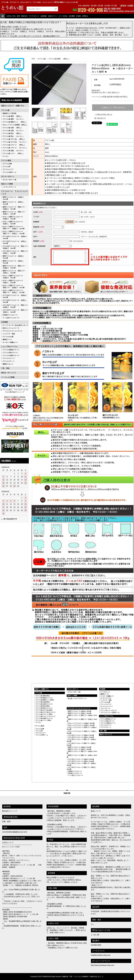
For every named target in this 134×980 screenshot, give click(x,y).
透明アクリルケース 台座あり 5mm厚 (12, 257)
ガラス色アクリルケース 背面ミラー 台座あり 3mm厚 (15, 247)
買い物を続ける (100, 118)
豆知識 (78, 16)
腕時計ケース (7, 339)
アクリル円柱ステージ (10, 353)
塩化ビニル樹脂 (7, 184)
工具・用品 (5, 368)
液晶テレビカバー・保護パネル (13, 106)
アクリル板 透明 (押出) (43, 696)
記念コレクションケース (11, 328)
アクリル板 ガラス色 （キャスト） (15, 142)
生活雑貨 (5, 322)
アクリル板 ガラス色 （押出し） (14, 139)
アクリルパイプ (8, 169)
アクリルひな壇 (8, 337)
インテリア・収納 (9, 334)
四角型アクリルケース (75, 771)
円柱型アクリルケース (10, 315)
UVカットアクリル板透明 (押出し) (15, 125)
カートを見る (63, 16)
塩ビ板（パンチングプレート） (78, 699)
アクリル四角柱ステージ (11, 350)
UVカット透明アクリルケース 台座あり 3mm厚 (12, 218)
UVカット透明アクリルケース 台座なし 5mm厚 (12, 282)
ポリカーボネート (8, 176)
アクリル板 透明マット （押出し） (15, 122)
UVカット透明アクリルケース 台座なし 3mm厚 (12, 223)
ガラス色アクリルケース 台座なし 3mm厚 (14, 242)
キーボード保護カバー (10, 342)
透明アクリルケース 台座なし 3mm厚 (12, 203)
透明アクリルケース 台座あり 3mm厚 (12, 198)
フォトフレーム (105, 708)
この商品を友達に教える (103, 115)
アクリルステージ (9, 358)
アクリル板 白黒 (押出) (43, 702)
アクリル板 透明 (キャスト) (44, 698)
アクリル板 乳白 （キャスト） (13, 136)
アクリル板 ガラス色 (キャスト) (45, 712)
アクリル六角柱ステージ (11, 355)
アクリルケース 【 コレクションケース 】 (15, 193)
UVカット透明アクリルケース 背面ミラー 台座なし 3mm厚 (13, 232)
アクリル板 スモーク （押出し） (14, 145)
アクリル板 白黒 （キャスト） (13, 131)
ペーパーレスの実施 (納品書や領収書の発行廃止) (110, 97)
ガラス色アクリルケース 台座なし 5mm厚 (14, 301)
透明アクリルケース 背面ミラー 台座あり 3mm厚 (13, 208)
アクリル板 (5, 110)
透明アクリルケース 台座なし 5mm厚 (12, 262)
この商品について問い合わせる (113, 108)
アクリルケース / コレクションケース (79, 708)
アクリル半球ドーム (9, 172)
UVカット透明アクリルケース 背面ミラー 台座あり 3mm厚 (13, 228)
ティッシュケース (106, 704)
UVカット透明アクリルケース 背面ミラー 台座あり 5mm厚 (13, 286)
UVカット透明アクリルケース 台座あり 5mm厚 (12, 277)
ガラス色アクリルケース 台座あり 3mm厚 (14, 237)
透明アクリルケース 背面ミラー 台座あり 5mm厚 (13, 267)
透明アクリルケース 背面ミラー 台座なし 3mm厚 (13, 213)
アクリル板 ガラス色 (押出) (44, 710)
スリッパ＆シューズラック (109, 710)
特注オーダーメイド (9, 373)
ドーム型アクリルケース (11, 318)
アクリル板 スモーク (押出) (44, 714)
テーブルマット (105, 692)
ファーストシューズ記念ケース (110, 712)
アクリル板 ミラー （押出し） (13, 153)
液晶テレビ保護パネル (42, 689)
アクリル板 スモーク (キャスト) (45, 716)
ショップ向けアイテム (9, 347)
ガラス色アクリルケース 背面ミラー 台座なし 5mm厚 (15, 311)
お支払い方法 (11, 16)
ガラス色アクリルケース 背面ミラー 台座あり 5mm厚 (15, 306)
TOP (33, 59)
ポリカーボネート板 (9, 180)
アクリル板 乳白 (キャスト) (44, 708)
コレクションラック (107, 706)
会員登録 (44, 16)
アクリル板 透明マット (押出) (45, 700)
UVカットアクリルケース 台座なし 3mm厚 (81, 725)
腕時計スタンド (8, 364)
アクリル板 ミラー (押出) (43, 720)
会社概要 (72, 16)
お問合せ (85, 16)
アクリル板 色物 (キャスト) (44, 718)
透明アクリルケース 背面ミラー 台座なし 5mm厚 (13, 272)
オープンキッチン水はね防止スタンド (15, 325)
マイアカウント (34, 16)
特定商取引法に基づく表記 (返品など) (105, 92)
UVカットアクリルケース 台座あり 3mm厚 (81, 723)
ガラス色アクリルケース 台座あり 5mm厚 (14, 296)
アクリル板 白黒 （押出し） (13, 128)
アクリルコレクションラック (12, 331)
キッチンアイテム (106, 698)
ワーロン (6, 156)
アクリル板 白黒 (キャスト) (44, 704)
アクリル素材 (6, 161)
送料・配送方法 (22, 16)
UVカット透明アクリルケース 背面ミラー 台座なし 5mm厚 (13, 291)
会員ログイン (53, 16)
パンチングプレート (9, 187)
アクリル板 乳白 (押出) (43, 706)
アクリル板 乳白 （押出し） (13, 133)
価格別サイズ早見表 (9, 113)
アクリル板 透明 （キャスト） (13, 119)
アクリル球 (6, 167)
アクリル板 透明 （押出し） (13, 116)
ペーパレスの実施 (8, 377)
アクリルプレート (9, 361)
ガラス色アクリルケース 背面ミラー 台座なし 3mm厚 (15, 252)
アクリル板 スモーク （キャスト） (15, 148)
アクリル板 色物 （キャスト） (13, 151)
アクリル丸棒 (7, 164)
